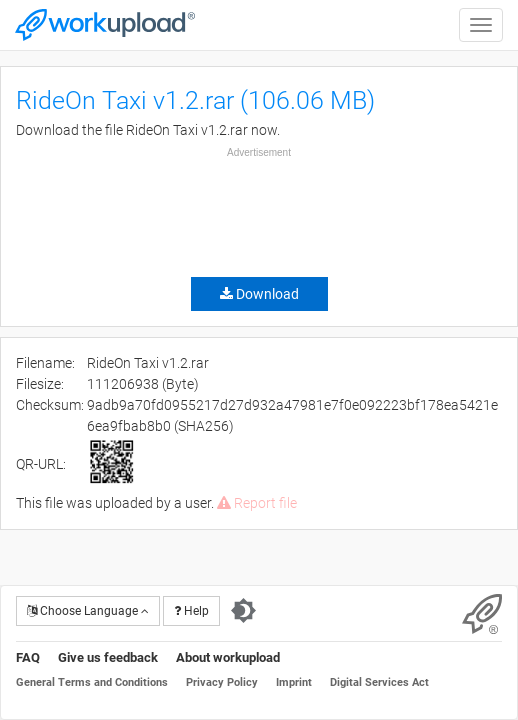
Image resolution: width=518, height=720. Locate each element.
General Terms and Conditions (92, 682)
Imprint (294, 682)
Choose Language (88, 611)
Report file (257, 503)
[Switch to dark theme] (243, 611)
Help (191, 611)
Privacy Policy (222, 682)
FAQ (28, 657)
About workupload (228, 657)
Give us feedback (108, 657)
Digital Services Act (379, 682)
